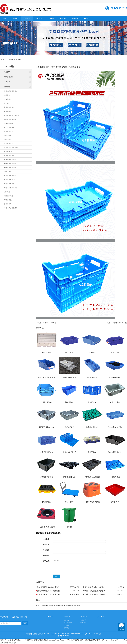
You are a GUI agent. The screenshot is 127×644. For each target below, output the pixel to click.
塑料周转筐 (8, 139)
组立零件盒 (8, 99)
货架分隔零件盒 (9, 127)
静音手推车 (8, 204)
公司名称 (46, 545)
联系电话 (46, 550)
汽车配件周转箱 (9, 156)
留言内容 (46, 561)
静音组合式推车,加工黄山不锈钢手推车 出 (50, 594)
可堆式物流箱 (9, 143)
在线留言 (75, 18)
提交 (56, 576)
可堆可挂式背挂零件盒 (12, 115)
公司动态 (83, 620)
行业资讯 (83, 623)
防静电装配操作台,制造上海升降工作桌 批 (50, 587)
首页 (4, 18)
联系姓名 (46, 539)
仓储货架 (66, 620)
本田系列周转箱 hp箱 (11, 147)
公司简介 (15, 18)
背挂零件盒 (8, 111)
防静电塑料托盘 (9, 184)
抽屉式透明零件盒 (10, 119)
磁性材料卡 (8, 95)
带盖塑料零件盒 (9, 107)
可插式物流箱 (9, 131)
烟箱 (75, 606)
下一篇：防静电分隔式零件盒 (116, 323)
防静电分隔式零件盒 (11, 91)
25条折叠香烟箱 (69, 606)
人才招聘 (51, 18)
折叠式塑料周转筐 (10, 168)
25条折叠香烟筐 (59, 606)
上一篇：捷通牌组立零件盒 (46, 323)
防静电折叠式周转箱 (11, 188)
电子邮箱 (46, 556)
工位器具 (66, 625)
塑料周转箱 (8, 135)
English (87, 18)
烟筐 (79, 606)
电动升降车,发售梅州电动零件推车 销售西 (95, 587)
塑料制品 (18, 59)
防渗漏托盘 (8, 200)
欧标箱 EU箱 (8, 152)
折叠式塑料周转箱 (10, 164)
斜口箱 (6, 103)
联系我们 (63, 18)
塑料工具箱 (8, 172)
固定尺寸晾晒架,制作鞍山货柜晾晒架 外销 (50, 591)
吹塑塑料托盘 (9, 196)
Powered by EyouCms (85, 634)
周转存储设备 (68, 623)
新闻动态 (39, 18)
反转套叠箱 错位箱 (10, 160)
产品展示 (27, 18)
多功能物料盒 (9, 123)
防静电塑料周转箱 (10, 180)
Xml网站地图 (97, 634)
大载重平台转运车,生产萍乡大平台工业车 (95, 591)
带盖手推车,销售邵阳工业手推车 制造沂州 (95, 594)
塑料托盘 (7, 192)
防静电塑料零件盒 (10, 176)
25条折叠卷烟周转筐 (47, 606)
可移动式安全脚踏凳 (11, 208)
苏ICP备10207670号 (63, 636)
